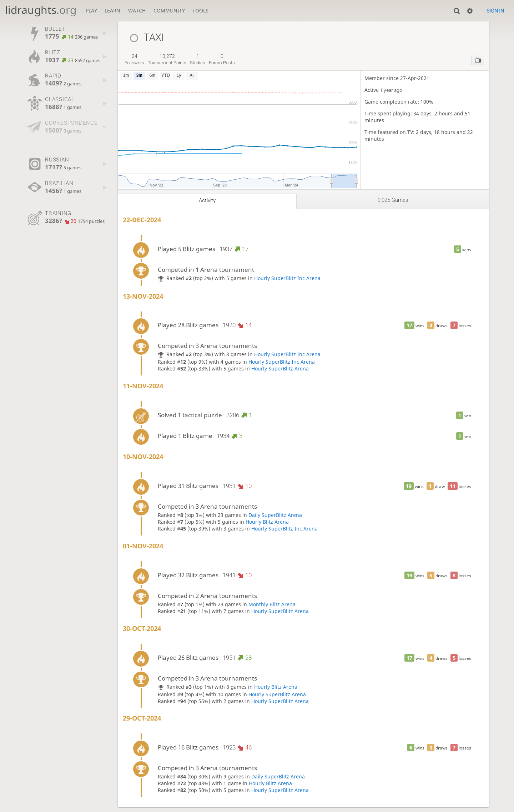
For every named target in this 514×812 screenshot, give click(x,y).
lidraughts (41, 10)
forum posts (222, 59)
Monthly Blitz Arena (272, 604)
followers (134, 59)
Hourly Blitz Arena (267, 522)
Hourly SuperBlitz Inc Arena (287, 278)
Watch (137, 11)
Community (169, 11)
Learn (112, 11)
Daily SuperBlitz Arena (275, 515)
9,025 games (393, 200)
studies (198, 59)
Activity (207, 200)
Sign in (495, 11)
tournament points (167, 59)
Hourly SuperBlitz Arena (280, 368)
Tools (200, 11)
